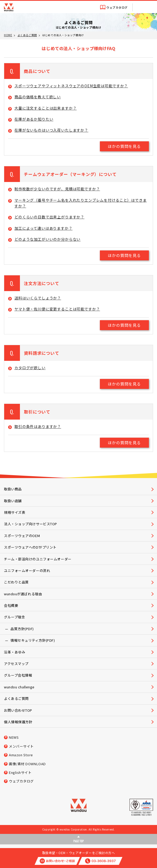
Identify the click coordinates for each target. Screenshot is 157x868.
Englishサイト (20, 772)
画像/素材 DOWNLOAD (27, 764)
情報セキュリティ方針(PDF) (33, 640)
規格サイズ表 (15, 512)
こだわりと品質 (16, 582)
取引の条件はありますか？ (38, 426)
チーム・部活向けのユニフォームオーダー (38, 559)
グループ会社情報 (18, 675)
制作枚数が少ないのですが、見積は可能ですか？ (57, 189)
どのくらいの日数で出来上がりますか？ (49, 217)
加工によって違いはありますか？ (44, 228)
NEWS (14, 737)
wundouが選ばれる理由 (23, 594)
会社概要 (11, 605)
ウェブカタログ (117, 7)
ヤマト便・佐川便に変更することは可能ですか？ (57, 309)
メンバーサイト (21, 746)
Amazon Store (21, 755)
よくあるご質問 (27, 35)
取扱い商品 (13, 489)
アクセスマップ (16, 664)
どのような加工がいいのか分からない (47, 239)
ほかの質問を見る (124, 146)
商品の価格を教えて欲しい (38, 97)
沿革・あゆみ (15, 652)
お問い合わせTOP (18, 710)
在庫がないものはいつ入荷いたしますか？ (51, 130)
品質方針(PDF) (22, 629)
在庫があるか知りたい (34, 119)
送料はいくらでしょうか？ (38, 298)
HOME (8, 35)
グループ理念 (14, 617)
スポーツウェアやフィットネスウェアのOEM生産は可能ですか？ (71, 86)
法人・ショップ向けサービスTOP (31, 524)
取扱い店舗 (13, 501)
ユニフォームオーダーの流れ (27, 570)
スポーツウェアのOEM (22, 536)
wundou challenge (19, 687)
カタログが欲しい (30, 368)
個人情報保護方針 (18, 722)
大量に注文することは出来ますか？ (45, 108)
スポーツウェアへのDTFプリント (30, 547)
